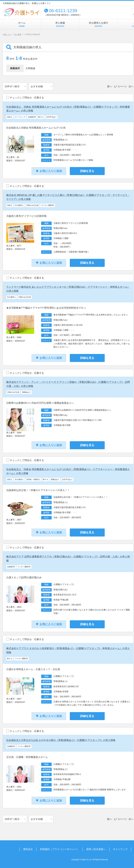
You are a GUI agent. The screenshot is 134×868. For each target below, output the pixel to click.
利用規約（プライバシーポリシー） (59, 849)
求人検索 (60, 24)
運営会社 (28, 849)
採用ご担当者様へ (96, 849)
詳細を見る (87, 171)
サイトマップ (120, 849)
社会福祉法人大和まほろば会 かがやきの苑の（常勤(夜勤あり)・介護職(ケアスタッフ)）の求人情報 (61, 740)
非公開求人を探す (99, 24)
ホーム (22, 24)
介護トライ (7, 34)
